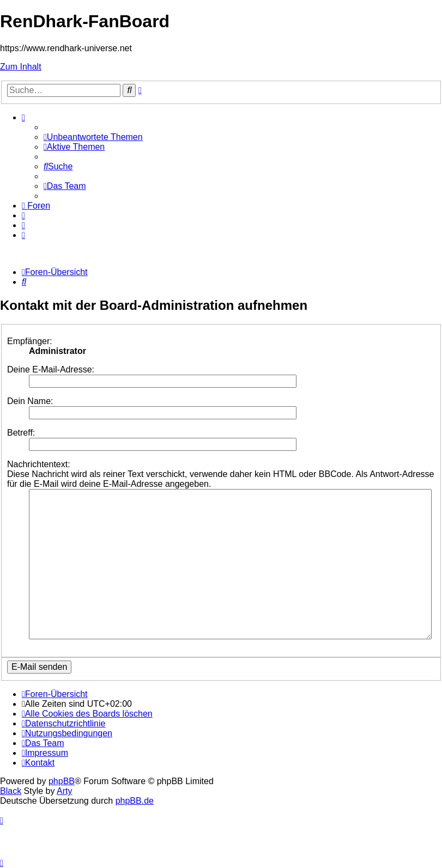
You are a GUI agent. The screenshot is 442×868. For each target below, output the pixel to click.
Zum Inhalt (21, 67)
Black (11, 791)
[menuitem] (93, 137)
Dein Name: (30, 401)
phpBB (62, 781)
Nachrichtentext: (39, 464)
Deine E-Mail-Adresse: (51, 369)
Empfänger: (30, 341)
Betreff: (21, 433)
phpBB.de (135, 801)
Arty (64, 791)
